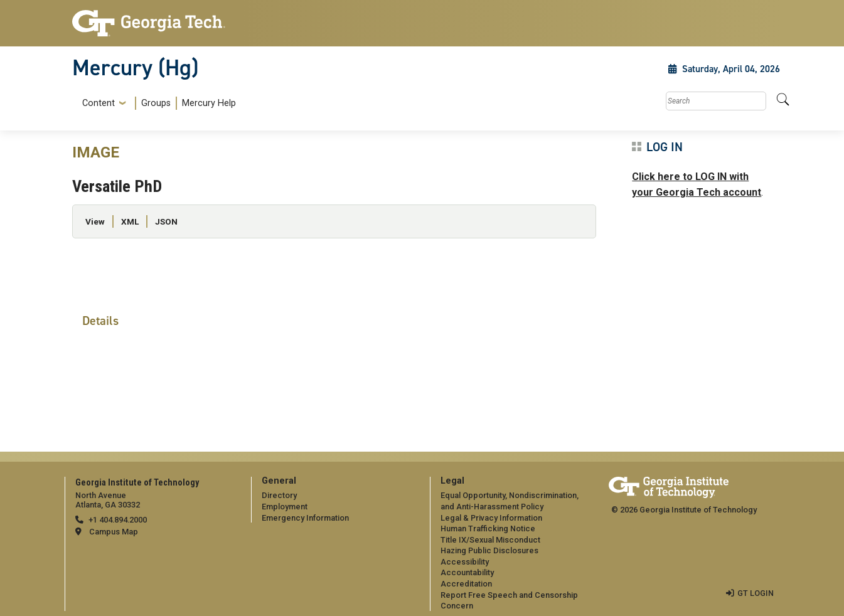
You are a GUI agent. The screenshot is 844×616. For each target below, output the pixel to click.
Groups (156, 103)
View (95, 221)
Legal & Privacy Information (491, 518)
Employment (285, 507)
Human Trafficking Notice (488, 528)
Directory (279, 495)
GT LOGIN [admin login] (756, 593)
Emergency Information (305, 518)
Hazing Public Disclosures (489, 550)
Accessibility (465, 562)
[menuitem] (157, 103)
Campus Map (114, 532)
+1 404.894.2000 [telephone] (118, 520)
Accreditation (466, 584)
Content (99, 104)
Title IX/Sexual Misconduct (490, 540)
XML (130, 221)
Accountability (467, 572)
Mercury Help (209, 103)
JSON (166, 221)
